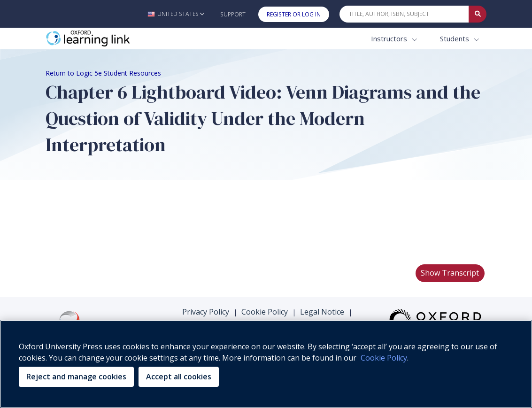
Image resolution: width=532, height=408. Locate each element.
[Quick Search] (404, 14)
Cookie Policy (265, 312)
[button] (176, 14)
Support (233, 14)
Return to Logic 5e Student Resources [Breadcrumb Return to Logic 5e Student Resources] (103, 73)
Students (455, 38)
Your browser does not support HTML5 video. (116, 222)
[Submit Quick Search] (478, 14)
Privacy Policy (206, 312)
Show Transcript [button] (450, 273)
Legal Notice (322, 312)
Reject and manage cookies (76, 377)
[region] (266, 364)
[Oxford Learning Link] (116, 39)
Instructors (390, 38)
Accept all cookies (179, 377)
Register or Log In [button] (294, 14)
